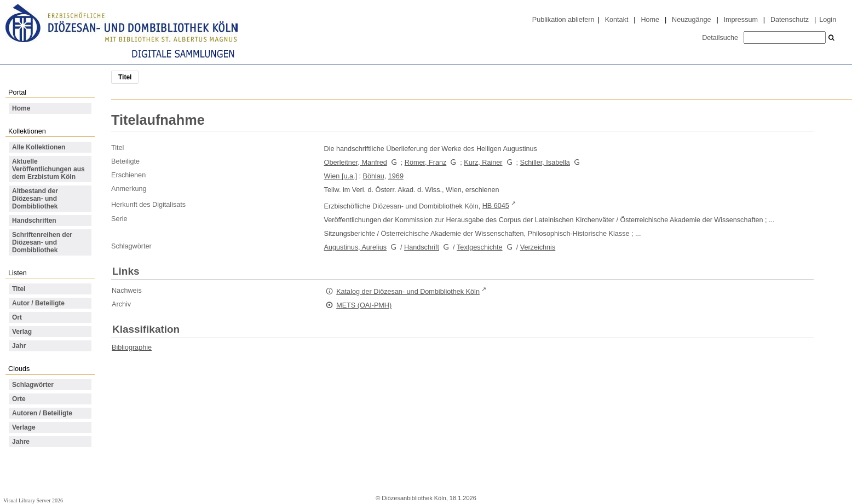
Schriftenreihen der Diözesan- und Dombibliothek (42, 242)
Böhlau (374, 176)
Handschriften (34, 221)
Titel (19, 289)
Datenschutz (790, 20)
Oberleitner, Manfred (356, 163)
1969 (396, 176)
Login (828, 20)
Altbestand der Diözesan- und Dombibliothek (35, 199)
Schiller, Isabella (545, 163)
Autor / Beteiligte (38, 303)
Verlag (22, 332)
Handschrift (422, 247)
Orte (19, 399)
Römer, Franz (425, 163)
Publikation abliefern (563, 20)
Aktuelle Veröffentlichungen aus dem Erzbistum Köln (48, 169)
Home (650, 20)
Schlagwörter (33, 385)
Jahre (21, 442)
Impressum (741, 20)
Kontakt (617, 20)
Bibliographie (132, 347)
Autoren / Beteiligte (42, 413)
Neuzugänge (692, 20)
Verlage (24, 427)
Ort (17, 317)
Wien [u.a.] (341, 176)
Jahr (19, 346)
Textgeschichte (480, 247)
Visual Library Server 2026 (33, 500)
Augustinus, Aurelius (355, 247)
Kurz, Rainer (483, 163)
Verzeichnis (538, 247)
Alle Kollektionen (39, 147)
